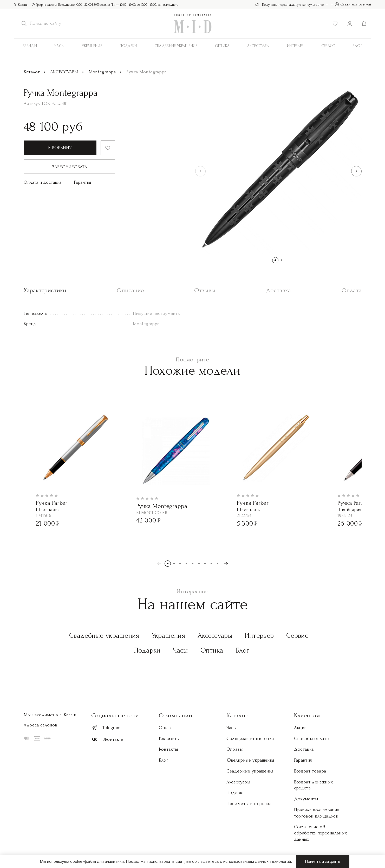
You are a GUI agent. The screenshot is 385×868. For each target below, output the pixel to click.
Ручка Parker (52, 503)
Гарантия (82, 182)
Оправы (235, 749)
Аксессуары (215, 636)
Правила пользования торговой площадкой (317, 813)
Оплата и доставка (43, 182)
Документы (306, 799)
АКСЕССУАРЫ (258, 46)
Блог (357, 46)
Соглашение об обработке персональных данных (321, 833)
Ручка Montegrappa (162, 506)
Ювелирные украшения (250, 760)
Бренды (30, 46)
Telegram (106, 728)
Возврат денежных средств (314, 785)
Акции (300, 728)
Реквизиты (169, 739)
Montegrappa (102, 72)
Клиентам (307, 715)
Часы (59, 46)
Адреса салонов (41, 725)
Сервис (328, 46)
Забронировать (69, 167)
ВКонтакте (107, 740)
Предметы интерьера (249, 804)
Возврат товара (310, 771)
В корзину (60, 148)
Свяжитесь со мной (353, 4)
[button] (356, 171)
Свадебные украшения (176, 46)
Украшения (92, 46)
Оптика (222, 46)
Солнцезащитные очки (250, 739)
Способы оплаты (312, 739)
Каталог (32, 72)
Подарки (128, 46)
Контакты (169, 749)
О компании (175, 715)
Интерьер (295, 46)
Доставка (304, 749)
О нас (165, 728)
